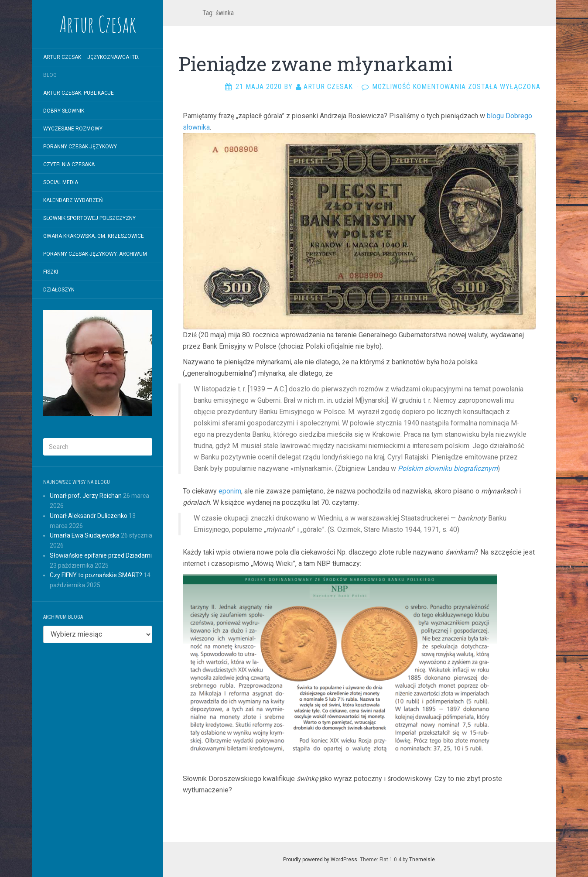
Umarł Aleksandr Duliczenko (89, 516)
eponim (230, 491)
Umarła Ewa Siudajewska (85, 535)
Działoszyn (59, 290)
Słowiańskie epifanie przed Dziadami (101, 555)
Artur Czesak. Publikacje (79, 93)
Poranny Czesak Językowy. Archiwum (95, 254)
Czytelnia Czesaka (69, 164)
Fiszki (51, 272)
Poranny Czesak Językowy (80, 147)
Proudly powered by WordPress (320, 860)
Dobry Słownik (64, 111)
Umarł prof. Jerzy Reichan (86, 496)
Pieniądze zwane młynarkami (316, 64)
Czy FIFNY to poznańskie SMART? (96, 575)
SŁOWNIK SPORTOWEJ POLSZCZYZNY (89, 218)
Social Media (61, 182)
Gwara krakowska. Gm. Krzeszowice (94, 236)
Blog (50, 75)
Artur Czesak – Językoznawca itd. (91, 57)
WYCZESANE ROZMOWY (73, 129)
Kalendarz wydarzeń (73, 200)
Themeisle (422, 860)
